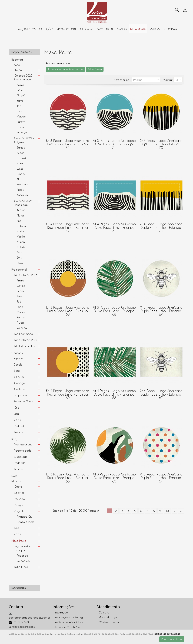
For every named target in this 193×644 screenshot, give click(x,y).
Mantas (122, 29)
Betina (20, 252)
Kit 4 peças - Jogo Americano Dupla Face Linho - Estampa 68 (114, 393)
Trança (16, 65)
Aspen (20, 153)
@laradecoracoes (22, 627)
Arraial (21, 85)
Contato (104, 612)
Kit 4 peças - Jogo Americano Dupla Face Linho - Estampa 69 (68, 393)
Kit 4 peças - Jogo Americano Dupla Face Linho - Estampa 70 (161, 226)
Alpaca (19, 358)
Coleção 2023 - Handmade (24, 203)
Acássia (21, 210)
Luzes (20, 169)
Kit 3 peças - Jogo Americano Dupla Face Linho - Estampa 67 (161, 309)
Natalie (21, 247)
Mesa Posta (138, 29)
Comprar (171, 29)
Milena (21, 242)
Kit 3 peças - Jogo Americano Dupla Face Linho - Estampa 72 (68, 142)
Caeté (18, 487)
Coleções (46, 29)
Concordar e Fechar (172, 639)
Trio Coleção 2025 (26, 275)
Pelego (18, 505)
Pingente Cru (25, 517)
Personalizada (23, 451)
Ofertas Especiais (110, 622)
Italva (20, 101)
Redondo (22, 556)
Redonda (17, 60)
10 (167, 511)
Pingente (19, 511)
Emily (19, 258)
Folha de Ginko (23, 401)
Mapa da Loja (108, 617)
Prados (21, 174)
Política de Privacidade (69, 622)
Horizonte (22, 184)
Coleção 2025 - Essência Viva (24, 77)
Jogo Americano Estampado (24, 548)
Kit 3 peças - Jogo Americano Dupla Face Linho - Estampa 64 (161, 476)
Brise (17, 371)
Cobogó (19, 383)
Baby (100, 29)
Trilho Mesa (21, 567)
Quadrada (21, 457)
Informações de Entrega (70, 617)
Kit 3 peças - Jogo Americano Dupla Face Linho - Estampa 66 (68, 476)
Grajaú (21, 95)
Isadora (21, 231)
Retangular (23, 561)
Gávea (21, 90)
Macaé (21, 116)
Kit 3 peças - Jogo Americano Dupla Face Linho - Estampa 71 (114, 142)
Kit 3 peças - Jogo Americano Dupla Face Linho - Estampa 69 (68, 309)
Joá (19, 106)
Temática (20, 469)
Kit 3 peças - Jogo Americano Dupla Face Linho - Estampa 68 (114, 309)
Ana (19, 221)
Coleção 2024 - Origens (24, 140)
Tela (17, 528)
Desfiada (19, 499)
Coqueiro (23, 158)
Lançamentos (26, 29)
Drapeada (20, 395)
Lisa (16, 414)
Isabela (21, 226)
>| (181, 511)
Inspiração (61, 612)
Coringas (87, 29)
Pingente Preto (26, 522)
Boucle (18, 364)
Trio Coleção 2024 (26, 340)
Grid (17, 408)
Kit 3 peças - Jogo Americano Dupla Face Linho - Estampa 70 (161, 142)
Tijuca (20, 127)
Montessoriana (23, 444)
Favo (20, 263)
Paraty (21, 122)
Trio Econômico (24, 334)
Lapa (20, 111)
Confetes (20, 389)
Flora (20, 163)
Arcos (20, 190)
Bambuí (21, 147)
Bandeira (22, 195)
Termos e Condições (68, 627)
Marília (21, 236)
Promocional (67, 29)
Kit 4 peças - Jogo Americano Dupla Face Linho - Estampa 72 (68, 226)
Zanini (18, 420)
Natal (110, 29)
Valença (22, 132)
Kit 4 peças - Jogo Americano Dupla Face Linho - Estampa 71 (114, 226)
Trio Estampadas (24, 346)
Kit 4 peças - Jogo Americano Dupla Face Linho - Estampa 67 (161, 393)
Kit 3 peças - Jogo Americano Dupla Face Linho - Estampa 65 (114, 476)
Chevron (19, 377)
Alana (20, 215)
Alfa (19, 179)
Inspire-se (155, 29)
